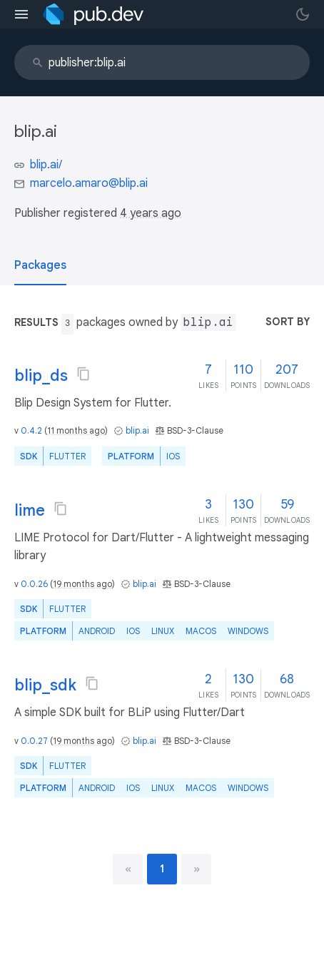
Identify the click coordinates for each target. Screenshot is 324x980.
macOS (201, 631)
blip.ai (137, 430)
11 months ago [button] (76, 430)
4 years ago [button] (151, 213)
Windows (248, 631)
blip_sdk (45, 685)
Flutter (67, 456)
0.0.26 (34, 584)
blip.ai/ (46, 165)
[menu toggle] (21, 14)
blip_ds (41, 376)
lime (30, 510)
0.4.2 (31, 430)
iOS (173, 456)
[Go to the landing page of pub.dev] (93, 14)
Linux (163, 631)
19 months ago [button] (82, 584)
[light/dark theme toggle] (303, 14)
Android (97, 631)
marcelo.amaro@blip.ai (89, 183)
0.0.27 (34, 741)
